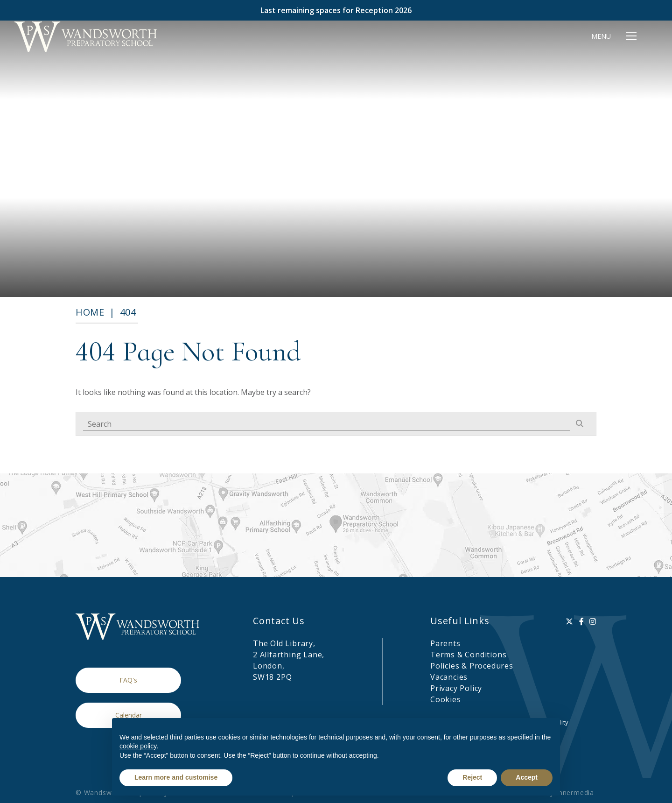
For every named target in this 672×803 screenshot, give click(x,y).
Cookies (446, 699)
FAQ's (128, 680)
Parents (445, 643)
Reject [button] (472, 777)
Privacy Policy (456, 688)
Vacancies (449, 677)
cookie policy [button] (138, 746)
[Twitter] (570, 621)
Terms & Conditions (468, 655)
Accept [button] (527, 777)
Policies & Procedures (472, 666)
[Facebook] (582, 621)
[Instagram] (593, 621)
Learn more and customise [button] (176, 777)
